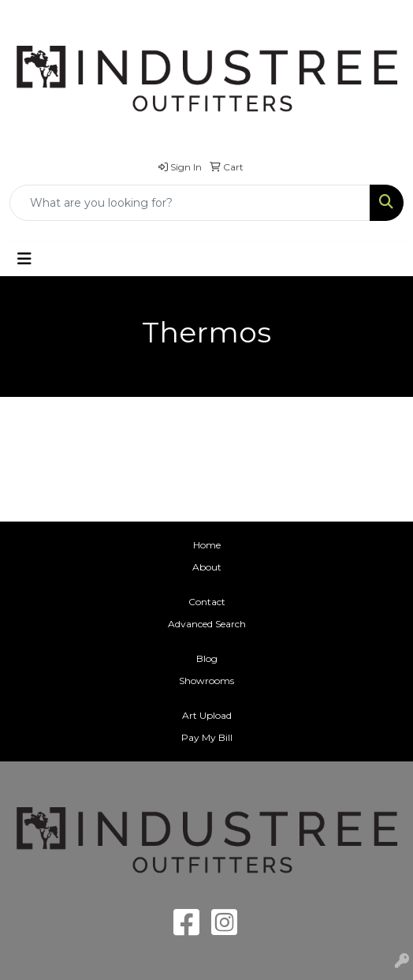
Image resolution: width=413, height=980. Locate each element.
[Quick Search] (190, 203)
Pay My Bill (207, 737)
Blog (207, 658)
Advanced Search (207, 624)
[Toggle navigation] (24, 259)
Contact (207, 602)
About (207, 567)
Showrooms (206, 681)
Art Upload (207, 715)
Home (207, 545)
